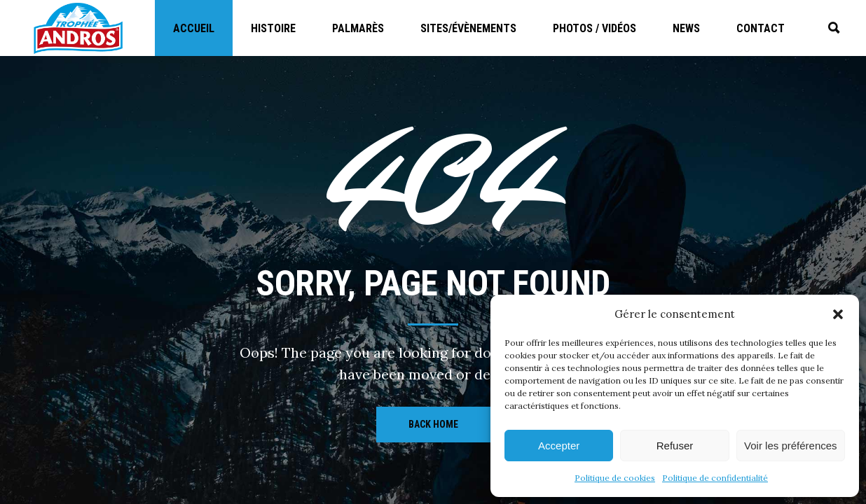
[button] (838, 314)
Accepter (559, 446)
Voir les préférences (791, 446)
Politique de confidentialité (715, 478)
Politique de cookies (615, 478)
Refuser (675, 446)
